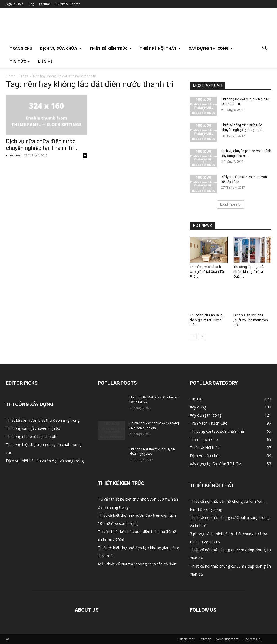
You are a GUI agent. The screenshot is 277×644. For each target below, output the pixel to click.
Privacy (205, 639)
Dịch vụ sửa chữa (61, 48)
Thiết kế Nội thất (160, 48)
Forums (45, 4)
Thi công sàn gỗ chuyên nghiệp (33, 428)
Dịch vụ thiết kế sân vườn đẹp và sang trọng (45, 461)
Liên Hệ (45, 61)
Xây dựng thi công (211, 48)
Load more (231, 204)
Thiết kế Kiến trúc (111, 48)
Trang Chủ (21, 48)
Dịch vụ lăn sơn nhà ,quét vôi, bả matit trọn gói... (251, 320)
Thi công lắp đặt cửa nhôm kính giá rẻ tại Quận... (249, 272)
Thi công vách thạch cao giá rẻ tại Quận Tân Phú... (207, 272)
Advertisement (227, 639)
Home (11, 76)
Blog (31, 4)
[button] (265, 49)
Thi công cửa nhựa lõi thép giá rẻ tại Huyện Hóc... (207, 320)
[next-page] (202, 336)
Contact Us (252, 639)
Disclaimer (187, 639)
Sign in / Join (15, 4)
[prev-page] (193, 336)
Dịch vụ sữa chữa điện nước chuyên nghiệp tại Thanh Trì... (42, 145)
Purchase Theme (68, 4)
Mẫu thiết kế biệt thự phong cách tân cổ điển (137, 564)
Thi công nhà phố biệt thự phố (32, 436)
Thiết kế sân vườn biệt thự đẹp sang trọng (43, 420)
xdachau (13, 155)
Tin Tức (20, 61)
